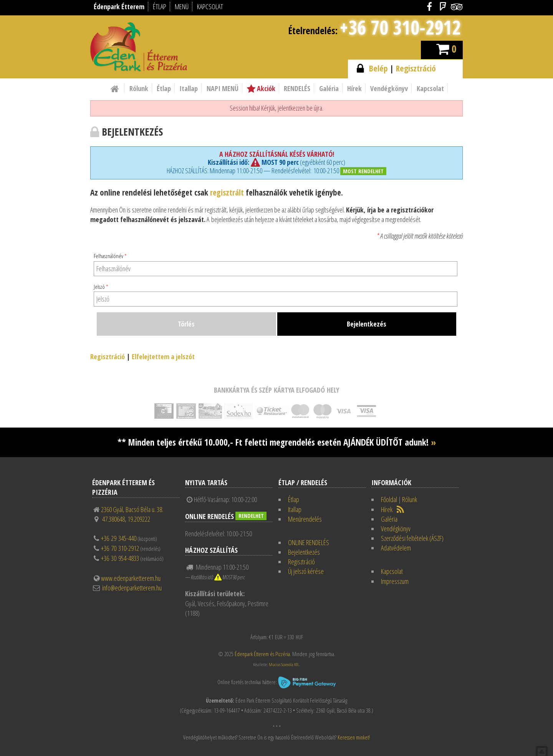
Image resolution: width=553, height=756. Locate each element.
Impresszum (395, 581)
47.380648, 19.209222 (126, 519)
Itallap (189, 88)
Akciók (261, 88)
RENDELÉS (297, 88)
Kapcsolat (430, 88)
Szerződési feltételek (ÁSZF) (412, 538)
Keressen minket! (354, 737)
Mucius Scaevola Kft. (284, 664)
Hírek (354, 88)
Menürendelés (305, 519)
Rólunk (139, 88)
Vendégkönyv (389, 88)
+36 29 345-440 (119, 538)
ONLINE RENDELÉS (309, 542)
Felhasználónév (110, 256)
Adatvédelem (396, 548)
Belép (378, 68)
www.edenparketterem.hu (131, 578)
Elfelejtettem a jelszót (163, 356)
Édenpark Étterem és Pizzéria (262, 654)
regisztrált (227, 192)
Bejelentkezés (304, 552)
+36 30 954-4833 (120, 558)
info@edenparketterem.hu (132, 588)
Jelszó (101, 287)
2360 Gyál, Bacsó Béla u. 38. (132, 509)
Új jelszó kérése (306, 571)
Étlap (164, 88)
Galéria (329, 88)
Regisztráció (416, 68)
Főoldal (389, 499)
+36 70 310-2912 (400, 27)
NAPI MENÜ (223, 88)
